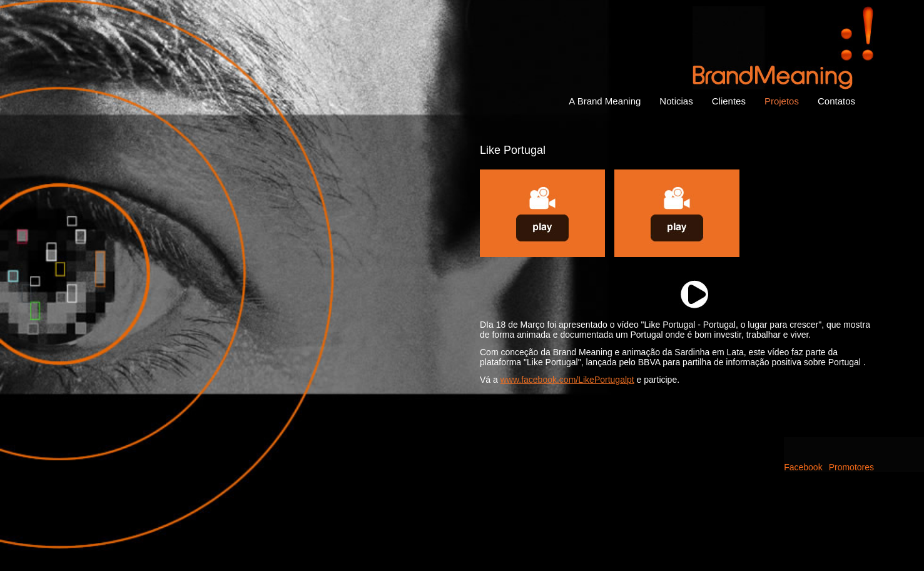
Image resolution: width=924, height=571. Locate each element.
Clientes (729, 101)
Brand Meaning (783, 48)
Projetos (782, 101)
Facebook (803, 467)
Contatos (836, 101)
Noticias (676, 101)
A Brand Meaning (605, 101)
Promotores (851, 467)
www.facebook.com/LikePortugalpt (567, 380)
